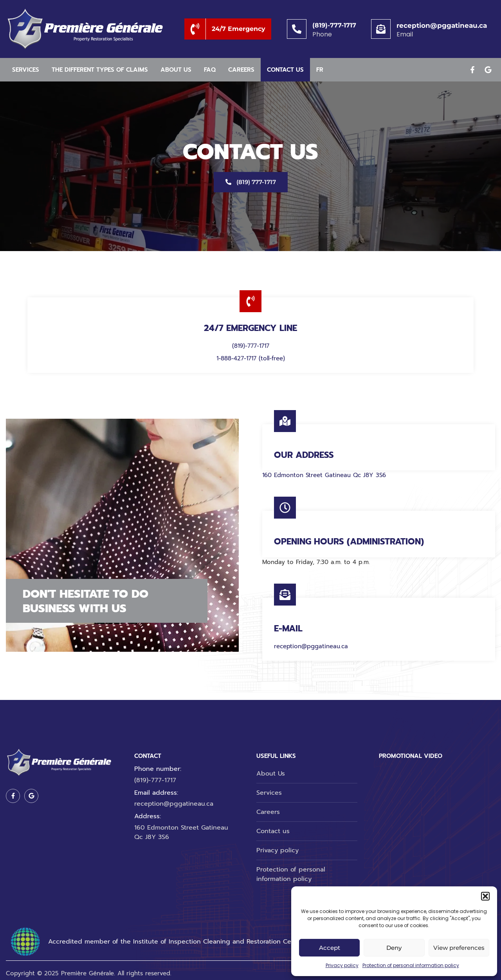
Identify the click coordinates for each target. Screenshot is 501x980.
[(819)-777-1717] (297, 29)
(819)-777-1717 (334, 25)
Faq (210, 70)
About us (176, 70)
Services (26, 70)
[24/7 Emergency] (195, 29)
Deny (394, 948)
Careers (241, 70)
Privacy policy (342, 965)
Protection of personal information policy (411, 965)
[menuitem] (320, 70)
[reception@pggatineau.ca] (381, 29)
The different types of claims (100, 70)
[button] (485, 896)
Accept (330, 948)
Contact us (285, 70)
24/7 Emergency (239, 29)
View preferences (459, 948)
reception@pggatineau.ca (442, 25)
